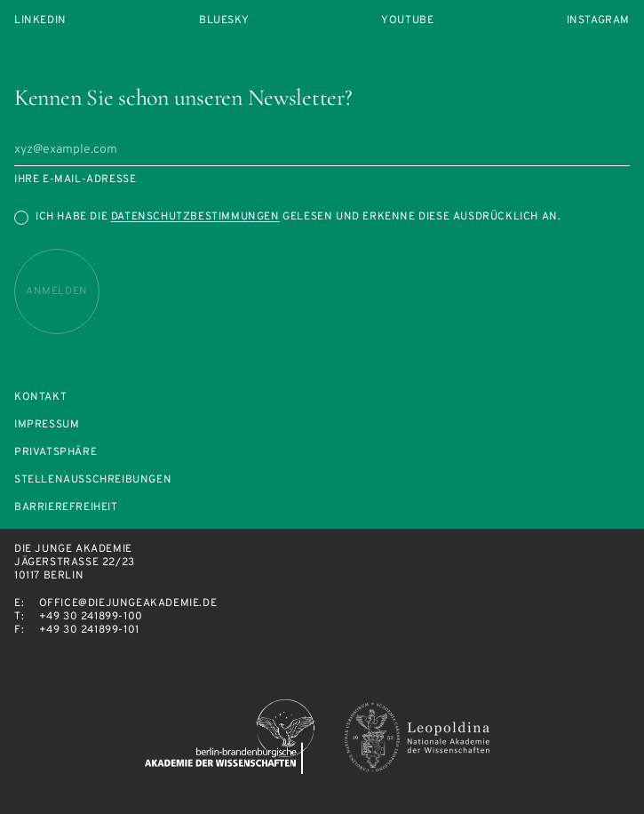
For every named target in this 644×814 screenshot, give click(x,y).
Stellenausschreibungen (93, 480)
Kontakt (40, 398)
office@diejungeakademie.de (128, 603)
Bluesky (224, 21)
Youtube (407, 21)
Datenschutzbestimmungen (195, 217)
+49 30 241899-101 (89, 630)
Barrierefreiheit (66, 508)
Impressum (47, 425)
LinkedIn (40, 21)
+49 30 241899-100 (91, 617)
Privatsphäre (56, 453)
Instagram (598, 21)
